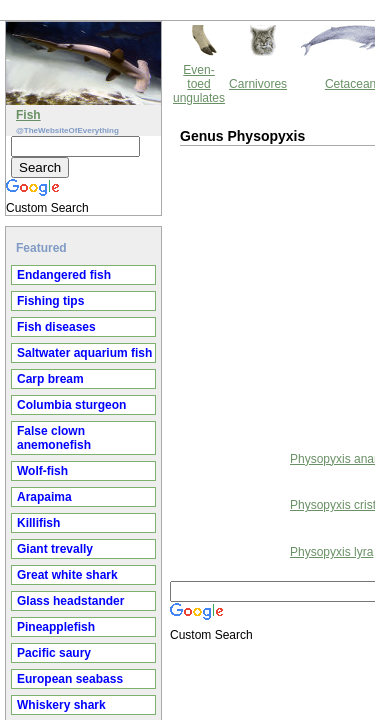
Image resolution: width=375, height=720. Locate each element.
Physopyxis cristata (171, 418)
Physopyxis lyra (161, 465)
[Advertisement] (175, 209)
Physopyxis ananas (171, 372)
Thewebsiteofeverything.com (206, 569)
